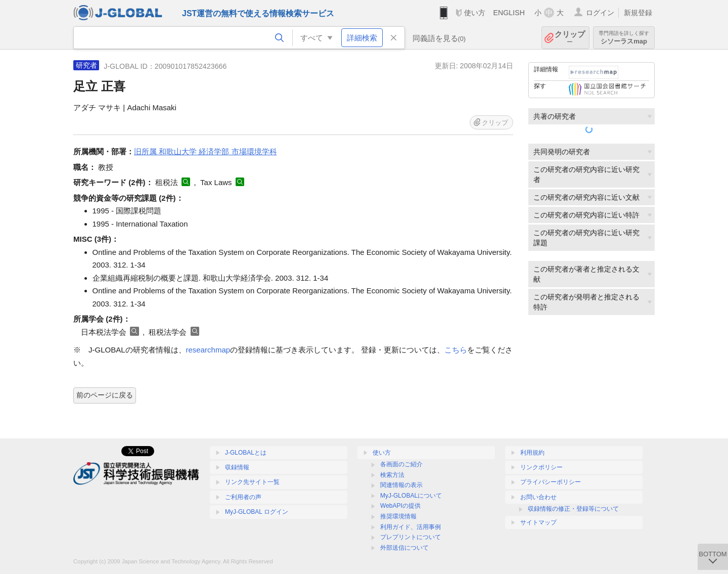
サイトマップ (538, 522)
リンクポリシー (541, 467)
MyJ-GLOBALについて (411, 496)
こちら (456, 350)
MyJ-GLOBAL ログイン (257, 512)
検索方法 (392, 475)
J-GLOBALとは (246, 453)
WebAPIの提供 (400, 506)
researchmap (208, 350)
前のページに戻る (105, 395)
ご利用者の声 (243, 497)
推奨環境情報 (398, 516)
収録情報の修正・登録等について (573, 509)
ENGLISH (509, 13)
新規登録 (638, 13)
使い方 (475, 13)
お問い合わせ (538, 497)
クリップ (570, 38)
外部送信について (404, 548)
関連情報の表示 (401, 485)
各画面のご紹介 (401, 464)
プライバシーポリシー (551, 482)
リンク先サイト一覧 (252, 482)
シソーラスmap (624, 38)
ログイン (600, 13)
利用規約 (532, 453)
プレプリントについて (411, 537)
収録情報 (237, 467)
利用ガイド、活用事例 (411, 527)
